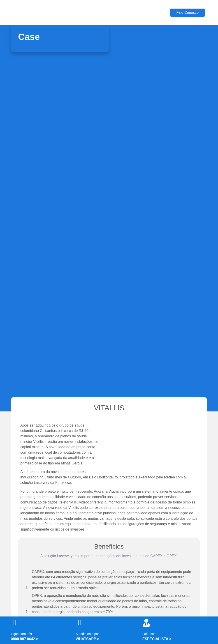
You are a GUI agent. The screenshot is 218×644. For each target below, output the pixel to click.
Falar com (149, 634)
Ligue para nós (21, 634)
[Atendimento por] (80, 623)
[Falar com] (146, 623)
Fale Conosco (187, 13)
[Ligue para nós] (15, 623)
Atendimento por (87, 634)
